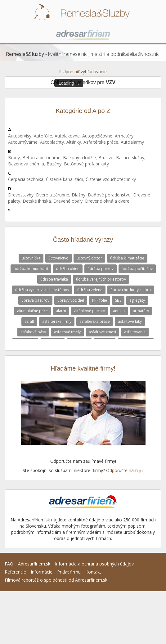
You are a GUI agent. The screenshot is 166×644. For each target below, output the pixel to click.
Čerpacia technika (26, 179)
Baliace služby (130, 158)
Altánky (74, 142)
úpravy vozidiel (71, 300)
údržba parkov (101, 269)
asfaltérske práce (95, 321)
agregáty (137, 300)
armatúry (141, 311)
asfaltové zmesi (102, 332)
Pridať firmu (69, 572)
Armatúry (124, 136)
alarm (61, 311)
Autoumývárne (23, 142)
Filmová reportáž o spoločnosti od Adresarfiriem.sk (56, 580)
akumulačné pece (32, 311)
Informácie (42, 572)
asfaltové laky (130, 321)
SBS (118, 300)
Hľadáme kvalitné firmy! (83, 368)
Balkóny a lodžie (79, 158)
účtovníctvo (58, 258)
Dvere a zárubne (53, 195)
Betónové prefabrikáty (86, 164)
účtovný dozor (89, 258)
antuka (119, 311)
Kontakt (93, 572)
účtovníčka (31, 258)
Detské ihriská (37, 201)
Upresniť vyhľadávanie (83, 72)
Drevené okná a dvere (107, 201)
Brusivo (106, 158)
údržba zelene (90, 290)
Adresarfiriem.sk (34, 564)
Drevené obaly (68, 201)
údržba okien (68, 269)
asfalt (29, 321)
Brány (14, 158)
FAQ (9, 564)
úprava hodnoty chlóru (131, 290)
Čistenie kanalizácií (65, 179)
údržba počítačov (137, 269)
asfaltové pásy (33, 332)
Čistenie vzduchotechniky (111, 179)
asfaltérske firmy (57, 321)
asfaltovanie (135, 332)
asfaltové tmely (67, 332)
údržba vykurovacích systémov (42, 290)
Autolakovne (67, 136)
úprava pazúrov (35, 300)
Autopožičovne (97, 136)
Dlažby (79, 195)
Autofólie (43, 136)
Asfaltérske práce (101, 142)
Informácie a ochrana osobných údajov (94, 564)
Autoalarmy (132, 142)
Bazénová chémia (26, 164)
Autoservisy (20, 136)
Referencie (15, 572)
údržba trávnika (54, 279)
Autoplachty (52, 142)
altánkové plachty (90, 311)
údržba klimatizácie (127, 258)
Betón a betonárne (41, 158)
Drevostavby (21, 195)
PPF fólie (100, 300)
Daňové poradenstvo (109, 195)
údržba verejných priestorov (101, 279)
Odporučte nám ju (124, 470)
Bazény (54, 164)
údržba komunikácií (31, 269)
